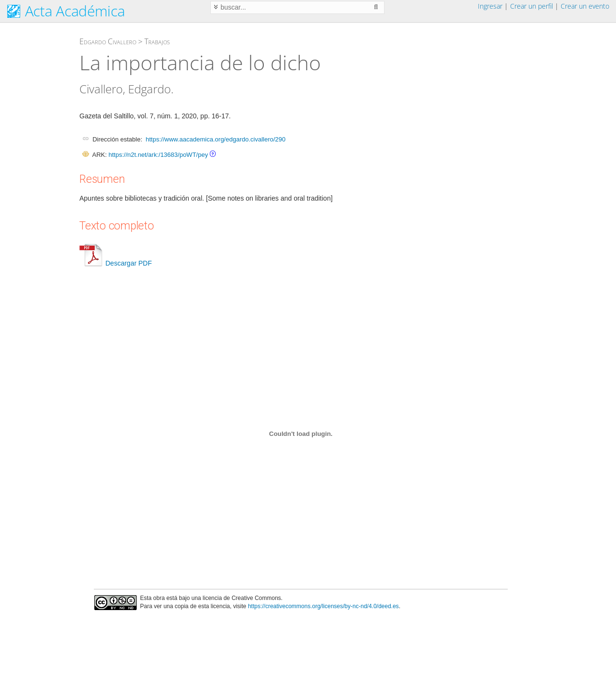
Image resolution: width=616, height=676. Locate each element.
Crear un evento (585, 6)
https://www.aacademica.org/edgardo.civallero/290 (216, 139)
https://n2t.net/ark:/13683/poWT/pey (158, 155)
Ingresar (490, 6)
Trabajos (157, 41)
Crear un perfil (532, 6)
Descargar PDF (115, 263)
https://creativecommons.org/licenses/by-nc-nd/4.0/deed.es (323, 606)
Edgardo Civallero (108, 41)
